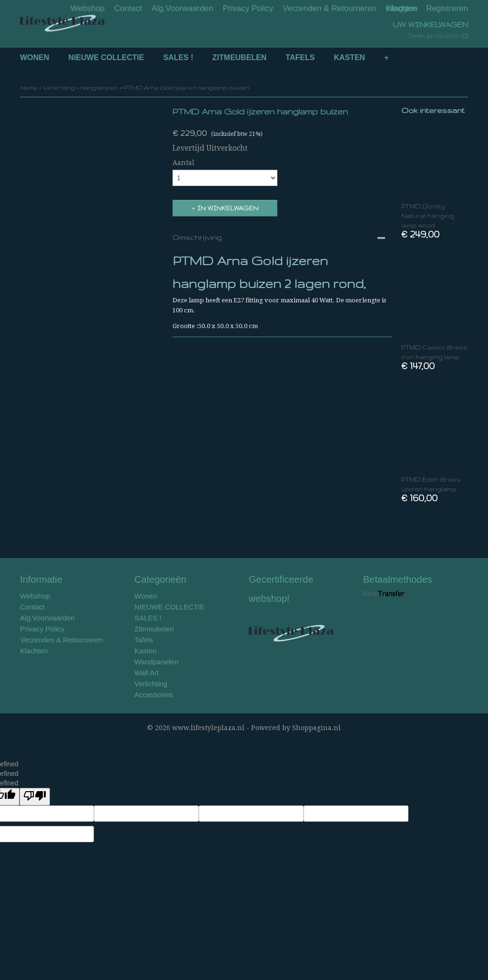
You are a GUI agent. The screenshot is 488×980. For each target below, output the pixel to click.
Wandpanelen (156, 662)
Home (29, 88)
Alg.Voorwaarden (182, 8)
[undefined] (35, 797)
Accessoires (154, 695)
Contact (128, 8)
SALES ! (178, 57)
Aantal (183, 163)
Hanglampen (99, 88)
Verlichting (58, 88)
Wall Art (147, 673)
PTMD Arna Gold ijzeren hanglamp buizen (186, 88)
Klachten (34, 651)
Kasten (349, 57)
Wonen (35, 57)
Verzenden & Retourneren (330, 8)
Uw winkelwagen (430, 25)
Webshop (88, 8)
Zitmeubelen (240, 57)
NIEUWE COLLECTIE (106, 57)
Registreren (447, 8)
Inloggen (401, 8)
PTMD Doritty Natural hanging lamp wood (428, 216)
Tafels (300, 57)
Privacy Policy (248, 8)
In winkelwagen (228, 208)
